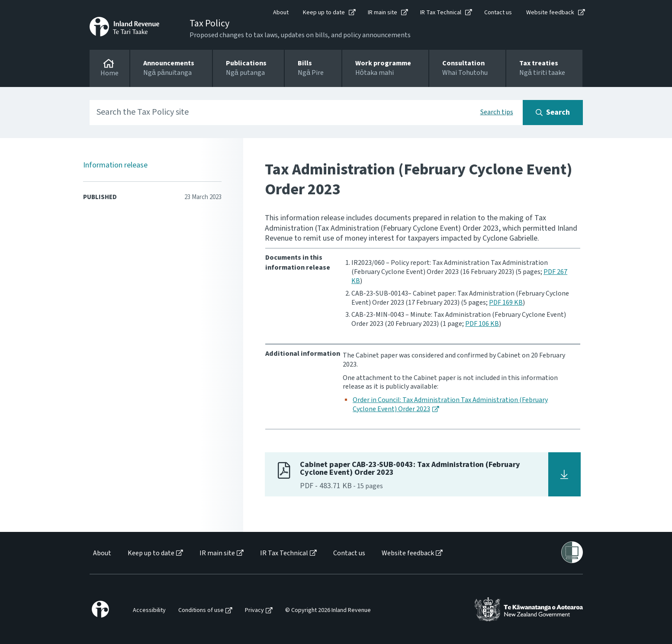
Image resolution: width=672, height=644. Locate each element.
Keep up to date (324, 13)
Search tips (497, 112)
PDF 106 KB (482, 324)
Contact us (498, 13)
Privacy (254, 610)
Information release (115, 165)
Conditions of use (201, 610)
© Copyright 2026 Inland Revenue (328, 610)
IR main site (383, 13)
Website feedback (550, 13)
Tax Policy (209, 23)
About (281, 13)
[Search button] (553, 113)
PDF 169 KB (506, 303)
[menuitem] (101, 553)
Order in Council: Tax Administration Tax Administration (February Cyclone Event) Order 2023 (450, 404)
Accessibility (149, 610)
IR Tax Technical (441, 13)
